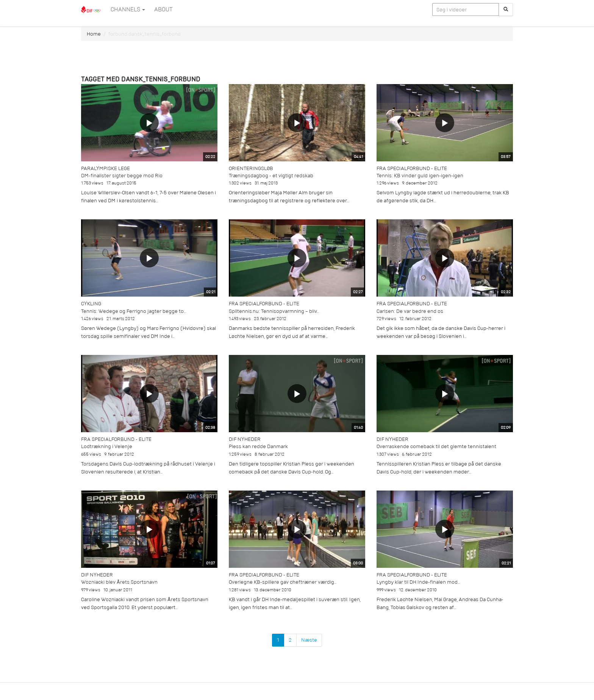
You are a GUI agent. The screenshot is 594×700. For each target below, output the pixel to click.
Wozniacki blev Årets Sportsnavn (119, 582)
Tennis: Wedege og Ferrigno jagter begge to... (134, 311)
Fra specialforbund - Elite (412, 168)
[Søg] (506, 9)
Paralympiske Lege (106, 168)
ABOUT (163, 9)
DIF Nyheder (245, 439)
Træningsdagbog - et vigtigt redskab (271, 176)
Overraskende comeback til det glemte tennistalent (436, 446)
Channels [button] (128, 9)
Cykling (91, 304)
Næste (309, 640)
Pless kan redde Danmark (258, 446)
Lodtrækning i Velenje (107, 446)
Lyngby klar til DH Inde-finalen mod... (418, 582)
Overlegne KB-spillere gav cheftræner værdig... (283, 582)
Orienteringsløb (251, 168)
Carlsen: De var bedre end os (410, 311)
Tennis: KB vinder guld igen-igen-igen (420, 176)
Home (94, 34)
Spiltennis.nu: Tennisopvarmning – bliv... (274, 311)
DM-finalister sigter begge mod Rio (122, 176)
